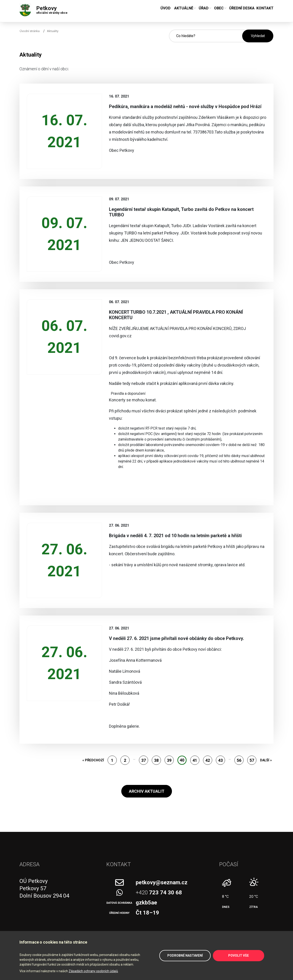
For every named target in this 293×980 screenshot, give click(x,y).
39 (169, 760)
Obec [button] (219, 8)
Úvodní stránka (30, 31)
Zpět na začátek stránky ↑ (284, 964)
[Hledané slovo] (206, 36)
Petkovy (52, 9)
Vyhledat (258, 36)
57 (252, 760)
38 (156, 760)
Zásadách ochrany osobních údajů (93, 971)
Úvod (165, 8)
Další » (266, 760)
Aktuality (53, 31)
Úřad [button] (204, 8)
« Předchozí (93, 760)
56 (239, 760)
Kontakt (265, 8)
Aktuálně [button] (184, 8)
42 (208, 760)
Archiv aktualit (147, 791)
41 (195, 760)
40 (182, 760)
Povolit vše (239, 955)
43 (220, 760)
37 (144, 760)
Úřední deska (242, 8)
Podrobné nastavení (185, 955)
